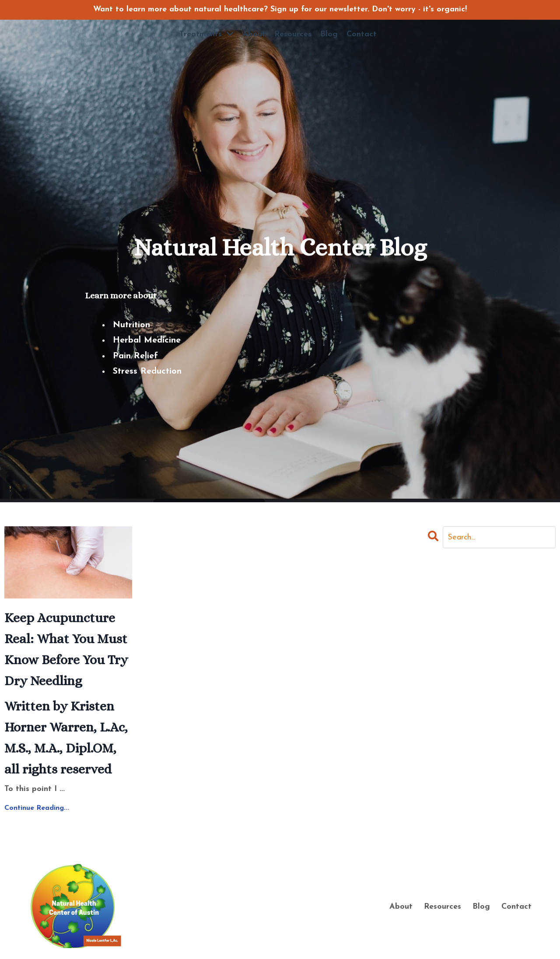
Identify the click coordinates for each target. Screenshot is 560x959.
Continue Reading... (37, 808)
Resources (293, 34)
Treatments (206, 34)
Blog (329, 34)
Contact (362, 34)
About (254, 34)
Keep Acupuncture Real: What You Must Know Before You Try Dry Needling (66, 649)
